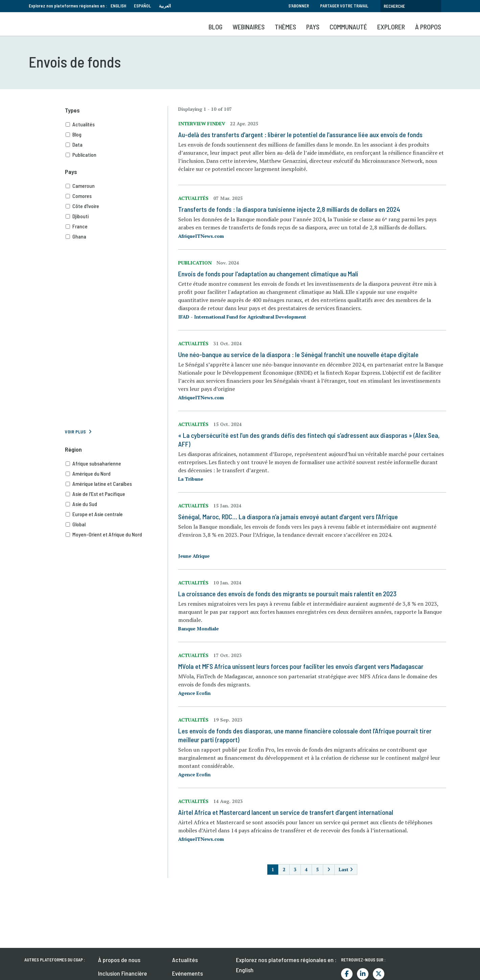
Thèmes (285, 27)
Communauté (348, 27)
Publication (117, 155)
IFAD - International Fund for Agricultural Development (242, 317)
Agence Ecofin (194, 693)
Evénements (187, 973)
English (118, 6)
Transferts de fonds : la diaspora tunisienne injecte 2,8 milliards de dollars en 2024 (289, 209)
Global (117, 524)
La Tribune (191, 479)
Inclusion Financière (123, 973)
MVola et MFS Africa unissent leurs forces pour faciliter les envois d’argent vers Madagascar (301, 666)
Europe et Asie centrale (117, 514)
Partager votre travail (344, 6)
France (117, 226)
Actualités (117, 124)
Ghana (117, 236)
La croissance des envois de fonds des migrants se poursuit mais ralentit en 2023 (287, 594)
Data (117, 145)
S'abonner (299, 6)
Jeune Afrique (194, 556)
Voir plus (75, 432)
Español (142, 6)
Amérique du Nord (117, 474)
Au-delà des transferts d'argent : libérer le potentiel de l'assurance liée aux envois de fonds (300, 134)
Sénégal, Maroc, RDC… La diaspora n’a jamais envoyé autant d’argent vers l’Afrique (288, 517)
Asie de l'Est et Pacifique (117, 494)
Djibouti (117, 216)
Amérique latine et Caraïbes (117, 484)
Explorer (391, 27)
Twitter (379, 974)
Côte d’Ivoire (117, 206)
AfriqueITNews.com (201, 236)
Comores (117, 196)
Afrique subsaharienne (117, 463)
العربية (165, 6)
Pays (313, 27)
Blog (215, 27)
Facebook (347, 974)
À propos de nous (119, 960)
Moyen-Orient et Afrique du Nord (117, 534)
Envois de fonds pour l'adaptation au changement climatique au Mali (268, 274)
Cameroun (117, 186)
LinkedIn (363, 974)
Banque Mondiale (198, 629)
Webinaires (249, 27)
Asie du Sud (117, 504)
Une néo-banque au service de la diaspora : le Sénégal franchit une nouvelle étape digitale (298, 354)
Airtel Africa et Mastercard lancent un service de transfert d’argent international (286, 812)
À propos (428, 27)
